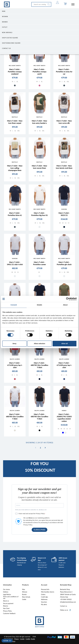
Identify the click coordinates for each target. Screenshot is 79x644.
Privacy (17, 639)
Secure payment (8, 603)
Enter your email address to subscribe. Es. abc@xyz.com (31, 510)
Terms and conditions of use (11, 598)
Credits (28, 639)
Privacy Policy (7, 611)
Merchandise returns (48, 592)
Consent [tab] (14, 305)
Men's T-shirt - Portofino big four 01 (39, 214)
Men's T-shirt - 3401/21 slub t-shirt (15, 263)
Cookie (22, 639)
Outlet (24, 599)
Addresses (44, 599)
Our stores (6, 589)
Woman (25, 592)
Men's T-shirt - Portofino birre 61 (15, 214)
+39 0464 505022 (66, 599)
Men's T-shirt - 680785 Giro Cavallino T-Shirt (39, 365)
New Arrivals (26, 597)
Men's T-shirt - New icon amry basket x (39, 122)
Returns (6, 606)
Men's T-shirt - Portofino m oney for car (64, 72)
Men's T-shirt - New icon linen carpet (15, 122)
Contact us (64, 606)
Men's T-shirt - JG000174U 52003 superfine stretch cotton (64, 418)
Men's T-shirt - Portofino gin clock (64, 263)
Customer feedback (9, 613)
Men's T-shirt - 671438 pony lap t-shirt (15, 365)
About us (6, 601)
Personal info (45, 589)
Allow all (65, 343)
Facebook (70, 610)
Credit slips (44, 597)
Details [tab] (39, 305)
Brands (24, 595)
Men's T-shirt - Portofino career (39, 263)
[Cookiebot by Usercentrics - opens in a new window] (68, 299)
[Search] (41, 4)
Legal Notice (7, 595)
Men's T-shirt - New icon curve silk (64, 122)
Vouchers (44, 602)
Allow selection (39, 343)
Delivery (6, 592)
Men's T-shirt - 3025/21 (64, 214)
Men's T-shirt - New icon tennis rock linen (64, 167)
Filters (6, 641)
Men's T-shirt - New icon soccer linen (39, 167)
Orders (43, 595)
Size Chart (6, 608)
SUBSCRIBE (39, 530)
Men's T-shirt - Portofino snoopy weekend (15, 72)
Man (24, 589)
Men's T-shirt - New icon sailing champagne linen (15, 168)
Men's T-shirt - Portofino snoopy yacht (39, 72)
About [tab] (65, 305)
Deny (14, 343)
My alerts (44, 605)
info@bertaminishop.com (68, 602)
